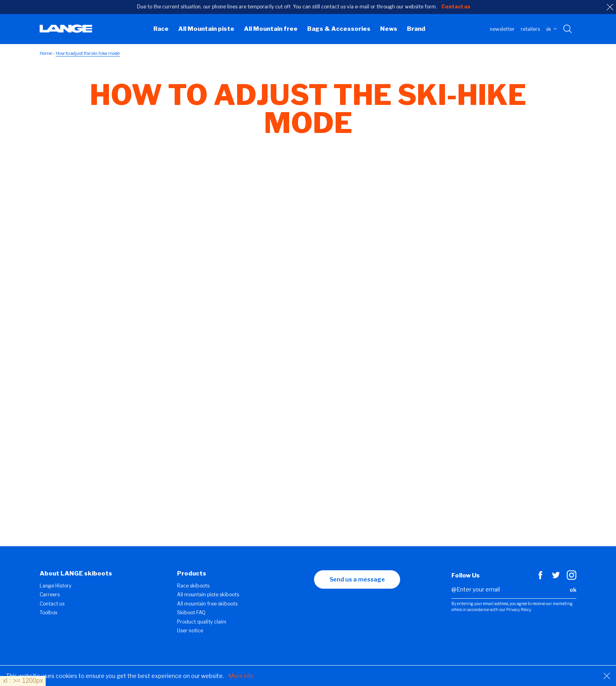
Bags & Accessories (339, 29)
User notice (190, 631)
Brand (416, 29)
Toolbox (49, 613)
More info (241, 676)
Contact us (52, 604)
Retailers (530, 29)
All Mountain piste (206, 29)
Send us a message (357, 579)
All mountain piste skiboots (208, 594)
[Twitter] (556, 578)
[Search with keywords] (568, 29)
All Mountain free (271, 29)
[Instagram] (572, 578)
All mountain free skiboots (207, 604)
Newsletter (502, 29)
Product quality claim (202, 622)
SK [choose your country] (551, 29)
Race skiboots (193, 586)
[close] (610, 7)
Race (161, 29)
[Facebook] (540, 578)
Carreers (50, 594)
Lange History (55, 586)
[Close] (607, 676)
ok (573, 590)
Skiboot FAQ (191, 613)
